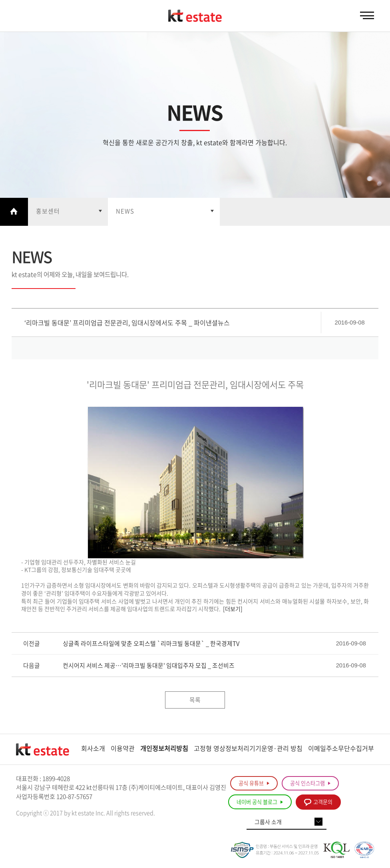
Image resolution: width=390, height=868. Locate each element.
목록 (195, 701)
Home (14, 212)
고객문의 (318, 803)
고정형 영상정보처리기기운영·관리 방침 (248, 749)
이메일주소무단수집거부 (341, 749)
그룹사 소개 (268, 822)
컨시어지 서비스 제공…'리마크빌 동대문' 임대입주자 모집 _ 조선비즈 (149, 666)
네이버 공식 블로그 (260, 803)
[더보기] (233, 609)
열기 (68, 212)
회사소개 (93, 749)
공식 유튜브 (254, 784)
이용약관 (123, 749)
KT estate (195, 16)
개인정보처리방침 (164, 749)
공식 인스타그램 (310, 784)
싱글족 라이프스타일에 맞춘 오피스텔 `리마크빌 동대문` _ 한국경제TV (151, 644)
